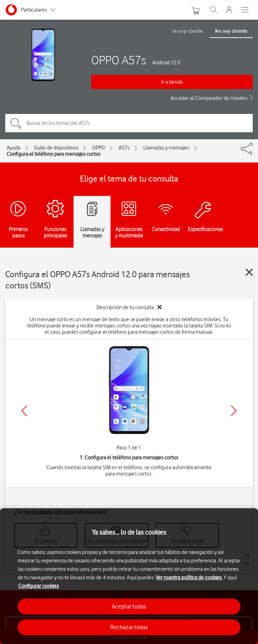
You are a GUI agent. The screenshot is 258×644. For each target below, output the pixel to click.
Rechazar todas (129, 627)
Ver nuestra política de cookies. (189, 578)
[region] (129, 576)
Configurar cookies (39, 586)
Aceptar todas (129, 606)
